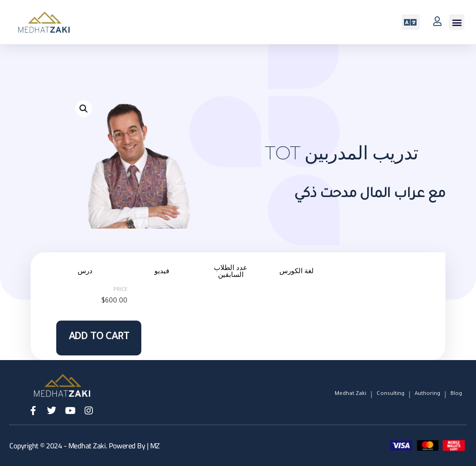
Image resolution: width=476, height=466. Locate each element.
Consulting (390, 394)
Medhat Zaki (350, 394)
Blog (456, 394)
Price (120, 290)
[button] (457, 22)
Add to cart (99, 338)
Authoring (427, 394)
